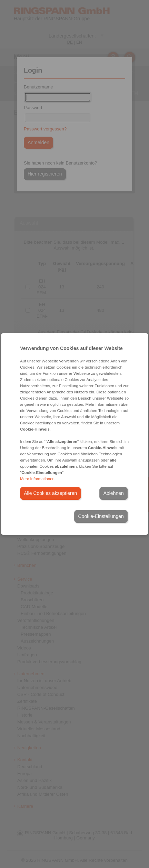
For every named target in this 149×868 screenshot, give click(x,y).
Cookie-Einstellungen (101, 516)
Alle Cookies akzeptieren (50, 493)
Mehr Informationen (37, 479)
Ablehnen (114, 493)
